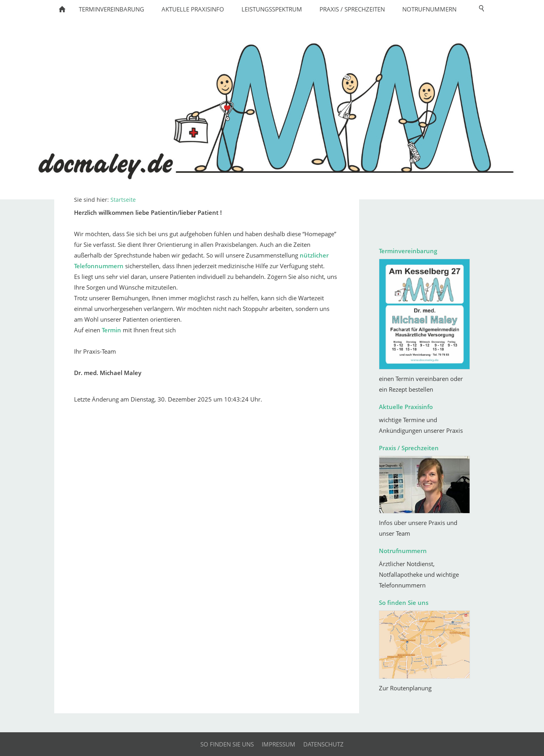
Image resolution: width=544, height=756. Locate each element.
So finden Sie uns (404, 603)
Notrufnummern (403, 551)
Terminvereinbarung (408, 251)
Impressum (279, 744)
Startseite (123, 200)
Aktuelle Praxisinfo (406, 407)
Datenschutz (323, 744)
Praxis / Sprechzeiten (409, 448)
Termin (111, 330)
